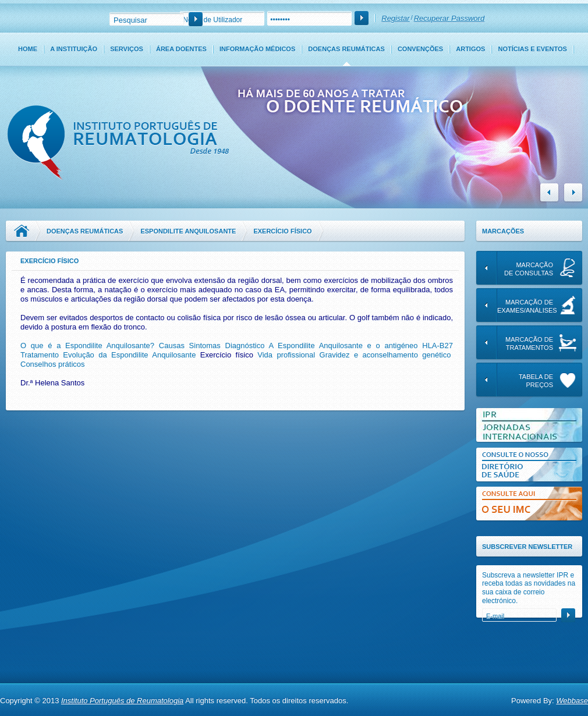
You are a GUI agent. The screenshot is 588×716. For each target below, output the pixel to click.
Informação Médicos (257, 49)
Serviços (127, 49)
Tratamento (40, 355)
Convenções (420, 49)
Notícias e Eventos (533, 49)
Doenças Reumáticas (346, 49)
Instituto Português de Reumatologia (122, 701)
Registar (395, 18)
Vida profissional (286, 355)
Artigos (470, 49)
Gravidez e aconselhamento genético (385, 355)
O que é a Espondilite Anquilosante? (87, 345)
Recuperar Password (449, 18)
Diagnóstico (245, 345)
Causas (172, 345)
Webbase (572, 701)
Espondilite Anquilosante (188, 231)
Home (28, 49)
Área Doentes (181, 49)
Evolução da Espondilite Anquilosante (129, 355)
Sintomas (205, 345)
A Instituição (74, 49)
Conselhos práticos (53, 364)
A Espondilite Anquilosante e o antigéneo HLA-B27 (361, 345)
